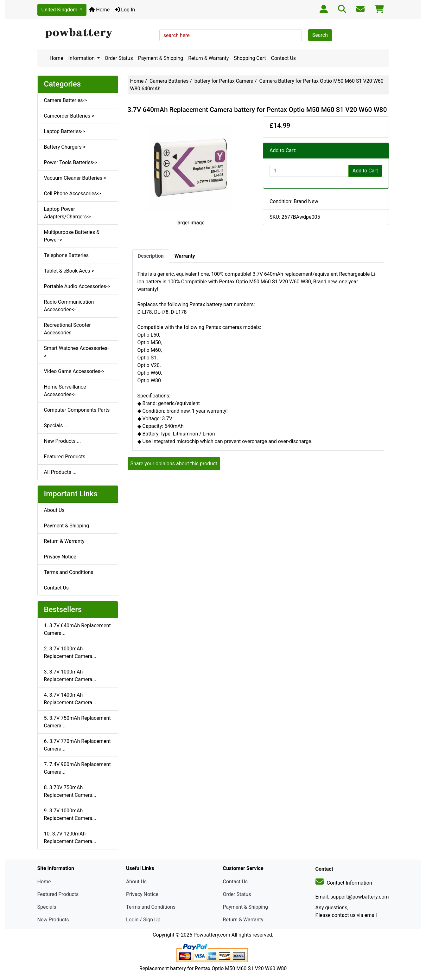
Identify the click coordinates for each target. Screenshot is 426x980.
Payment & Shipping (161, 58)
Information (82, 58)
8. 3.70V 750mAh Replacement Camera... (70, 791)
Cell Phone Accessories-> (73, 193)
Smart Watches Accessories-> (76, 352)
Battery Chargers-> (65, 147)
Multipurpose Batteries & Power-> (72, 236)
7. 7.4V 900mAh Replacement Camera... (77, 768)
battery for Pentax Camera (224, 81)
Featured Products (58, 894)
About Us (54, 510)
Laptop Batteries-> (65, 131)
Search (320, 35)
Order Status (119, 58)
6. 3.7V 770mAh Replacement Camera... (77, 745)
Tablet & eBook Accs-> (69, 271)
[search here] (231, 35)
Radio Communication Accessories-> (69, 306)
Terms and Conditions (69, 572)
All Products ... (60, 472)
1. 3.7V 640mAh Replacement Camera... (77, 629)
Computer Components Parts (77, 410)
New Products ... (63, 441)
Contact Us (284, 58)
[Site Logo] (96, 34)
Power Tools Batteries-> (71, 162)
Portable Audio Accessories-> (77, 286)
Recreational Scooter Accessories (67, 329)
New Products (53, 920)
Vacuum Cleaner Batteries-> (75, 178)
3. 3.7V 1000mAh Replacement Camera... (70, 676)
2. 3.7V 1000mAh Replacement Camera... (70, 652)
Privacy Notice (60, 557)
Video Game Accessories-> (74, 371)
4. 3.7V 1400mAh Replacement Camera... (70, 699)
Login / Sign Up (143, 920)
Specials (47, 907)
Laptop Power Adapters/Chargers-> (67, 213)
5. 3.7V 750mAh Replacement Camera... (77, 722)
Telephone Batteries (67, 255)
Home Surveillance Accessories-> (65, 391)
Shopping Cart (250, 58)
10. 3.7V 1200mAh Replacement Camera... (70, 838)
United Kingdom (60, 10)
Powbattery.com (212, 935)
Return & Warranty (208, 58)
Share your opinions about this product (174, 464)
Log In (125, 10)
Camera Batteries (169, 81)
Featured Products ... (67, 457)
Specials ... (56, 426)
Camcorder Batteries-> (69, 116)
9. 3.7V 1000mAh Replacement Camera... (70, 814)
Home (99, 10)
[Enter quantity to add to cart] (309, 171)
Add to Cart (365, 171)
